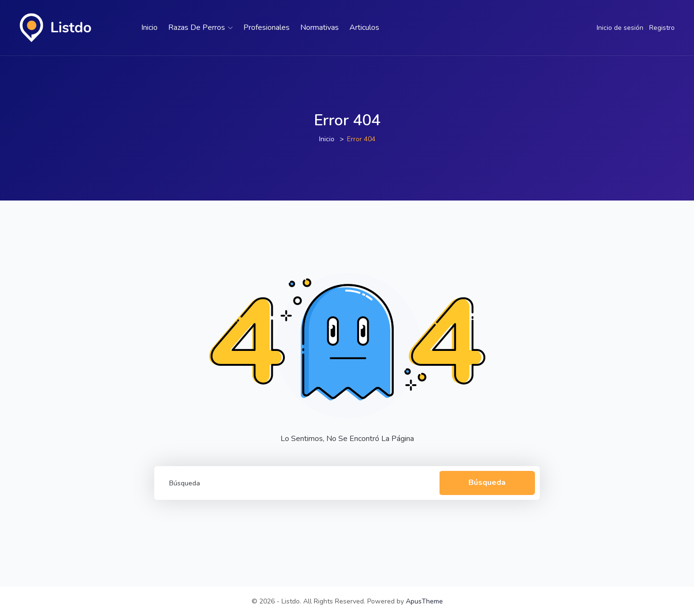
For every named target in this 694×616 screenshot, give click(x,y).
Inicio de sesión (620, 28)
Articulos (364, 27)
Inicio (149, 27)
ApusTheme (424, 601)
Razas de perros (200, 27)
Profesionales (267, 27)
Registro (662, 28)
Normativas (320, 27)
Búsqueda (487, 482)
